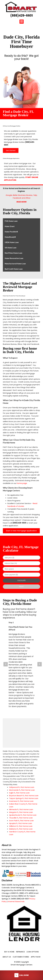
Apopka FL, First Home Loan (21, 823)
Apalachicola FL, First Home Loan (23, 815)
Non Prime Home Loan (13, 253)
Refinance (20, 952)
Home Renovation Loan (14, 258)
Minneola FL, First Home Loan (21, 809)
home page (22, 483)
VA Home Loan (11, 248)
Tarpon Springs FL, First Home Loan (24, 798)
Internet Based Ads (16, 901)
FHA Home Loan (11, 221)
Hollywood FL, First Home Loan (22, 787)
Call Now (22, 975)
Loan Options (33, 952)
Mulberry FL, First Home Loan (21, 829)
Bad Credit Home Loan (14, 269)
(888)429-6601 (22, 16)
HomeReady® (10, 237)
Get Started (11, 150)
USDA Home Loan (12, 242)
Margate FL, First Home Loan (21, 812)
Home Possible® (11, 232)
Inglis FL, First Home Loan (19, 793)
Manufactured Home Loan (15, 264)
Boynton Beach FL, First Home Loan (24, 796)
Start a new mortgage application (21, 531)
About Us (7, 957)
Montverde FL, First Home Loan (22, 790)
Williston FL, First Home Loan (21, 826)
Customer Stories (21, 957)
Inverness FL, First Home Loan (21, 801)
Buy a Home (9, 952)
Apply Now (36, 957)
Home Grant (10, 226)
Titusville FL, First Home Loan (21, 818)
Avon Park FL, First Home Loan (21, 821)
